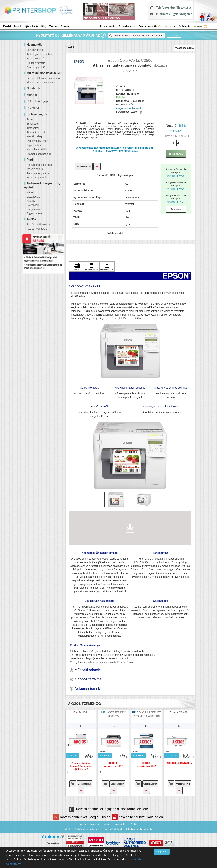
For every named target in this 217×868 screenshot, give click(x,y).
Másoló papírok (36, 169)
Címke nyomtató (36, 67)
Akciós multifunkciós (38, 224)
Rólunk (18, 26)
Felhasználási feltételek (113, 829)
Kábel (30, 192)
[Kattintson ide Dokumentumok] (107, 266)
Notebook (33, 88)
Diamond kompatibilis (39, 154)
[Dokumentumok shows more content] (85, 689)
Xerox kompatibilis (37, 150)
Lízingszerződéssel (176, 173)
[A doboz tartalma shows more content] (85, 679)
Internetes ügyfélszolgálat (174, 14)
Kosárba (176, 154)
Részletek (176, 209)
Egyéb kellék (34, 145)
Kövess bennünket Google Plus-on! (83, 817)
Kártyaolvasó (34, 209)
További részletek (115, 233)
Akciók (107, 824)
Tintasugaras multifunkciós (42, 83)
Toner (30, 119)
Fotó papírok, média (38, 173)
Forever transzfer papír (40, 165)
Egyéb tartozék (35, 213)
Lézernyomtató (35, 50)
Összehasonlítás (150, 26)
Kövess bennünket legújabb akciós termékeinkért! (108, 809)
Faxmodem (33, 205)
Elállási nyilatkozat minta (140, 829)
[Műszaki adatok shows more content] (85, 670)
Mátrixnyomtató (36, 59)
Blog (44, 26)
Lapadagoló (34, 197)
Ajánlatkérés (32, 26)
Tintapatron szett (36, 132)
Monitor (32, 95)
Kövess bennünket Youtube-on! (138, 817)
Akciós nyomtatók (37, 229)
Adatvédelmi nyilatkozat (86, 829)
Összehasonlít (85, 784)
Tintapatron (33, 128)
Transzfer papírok (37, 178)
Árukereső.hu (53, 843)
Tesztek (54, 26)
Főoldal (7, 26)
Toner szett (33, 124)
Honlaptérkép (120, 824)
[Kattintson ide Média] (77, 266)
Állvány (31, 201)
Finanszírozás (108, 26)
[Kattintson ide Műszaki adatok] (92, 266)
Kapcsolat (170, 26)
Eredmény (174, 35)
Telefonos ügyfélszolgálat (174, 8)
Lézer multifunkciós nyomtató (43, 78)
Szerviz (65, 26)
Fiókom (82, 824)
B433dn (84, 712)
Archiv (134, 824)
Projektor (33, 108)
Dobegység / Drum (37, 141)
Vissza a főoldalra (184, 48)
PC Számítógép (37, 101)
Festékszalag (34, 136)
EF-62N (184, 712)
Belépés (185, 26)
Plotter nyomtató (36, 63)
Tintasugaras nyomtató (40, 54)
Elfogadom (162, 852)
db (179, 143)
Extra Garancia (127, 26)
